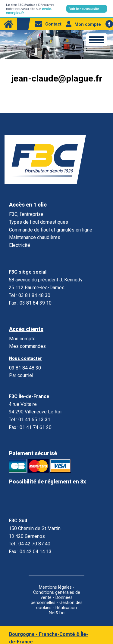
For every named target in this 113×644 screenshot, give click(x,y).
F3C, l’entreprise (26, 214)
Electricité (20, 245)
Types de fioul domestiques (39, 222)
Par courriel (21, 375)
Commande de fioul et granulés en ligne (51, 230)
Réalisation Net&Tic (63, 610)
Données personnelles (52, 600)
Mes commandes (27, 346)
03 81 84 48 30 (25, 368)
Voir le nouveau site (87, 9)
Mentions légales (55, 587)
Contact (48, 24)
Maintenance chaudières (35, 237)
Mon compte (83, 25)
